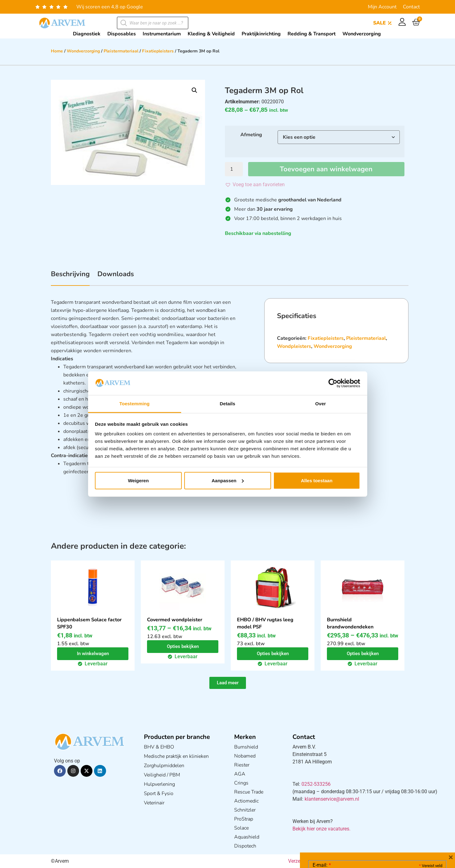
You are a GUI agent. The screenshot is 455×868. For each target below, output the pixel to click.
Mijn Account (382, 7)
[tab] (70, 277)
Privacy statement (420, 815)
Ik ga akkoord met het (362, 829)
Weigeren (138, 481)
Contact (411, 7)
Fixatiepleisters (158, 51)
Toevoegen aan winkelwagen (326, 169)
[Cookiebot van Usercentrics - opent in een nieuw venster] (333, 383)
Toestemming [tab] (135, 404)
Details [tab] (228, 404)
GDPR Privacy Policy (389, 828)
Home (57, 51)
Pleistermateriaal (121, 51)
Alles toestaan (317, 481)
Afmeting (251, 135)
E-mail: (322, 772)
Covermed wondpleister (175, 620)
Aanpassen (228, 481)
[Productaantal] (234, 169)
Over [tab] (321, 404)
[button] (194, 90)
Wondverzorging (83, 51)
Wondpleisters (294, 346)
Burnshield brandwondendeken (350, 623)
